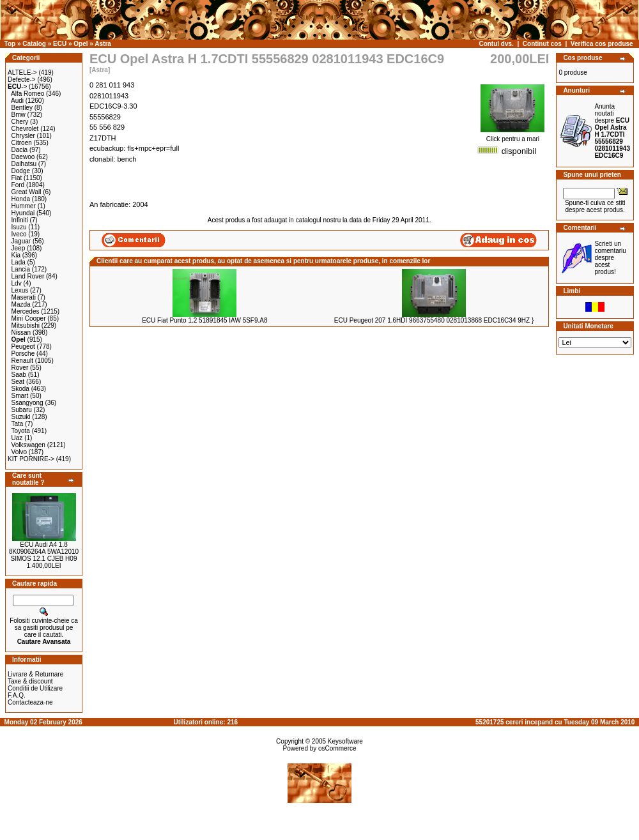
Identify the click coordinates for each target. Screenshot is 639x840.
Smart (20, 396)
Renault (22, 361)
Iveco (19, 234)
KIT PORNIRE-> (31, 459)
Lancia (21, 269)
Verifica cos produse (602, 44)
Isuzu (19, 227)
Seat (18, 382)
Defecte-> (22, 80)
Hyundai (23, 213)
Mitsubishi (26, 325)
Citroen (22, 143)
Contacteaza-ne (30, 702)
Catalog (34, 44)
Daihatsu (24, 164)
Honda (21, 199)
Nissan (21, 332)
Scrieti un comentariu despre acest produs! (610, 258)
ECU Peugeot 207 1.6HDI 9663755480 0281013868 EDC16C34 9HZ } (434, 320)
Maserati (24, 297)
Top (10, 44)
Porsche (23, 354)
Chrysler (23, 136)
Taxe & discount (30, 681)
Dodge (21, 171)
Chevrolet (25, 129)
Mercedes (26, 311)
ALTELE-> (22, 73)
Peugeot (23, 347)
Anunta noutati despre (612, 131)
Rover (20, 368)
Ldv (17, 283)
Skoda (20, 389)
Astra (103, 44)
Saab (19, 375)
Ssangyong (27, 403)
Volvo (19, 452)
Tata (17, 424)
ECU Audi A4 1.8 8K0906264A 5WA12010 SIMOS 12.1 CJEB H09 (44, 552)
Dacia (20, 150)
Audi (17, 101)
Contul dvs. (496, 44)
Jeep (19, 248)
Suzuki (21, 417)
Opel (81, 44)
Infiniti (20, 220)
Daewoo (23, 157)
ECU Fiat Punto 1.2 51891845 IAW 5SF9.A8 (204, 320)
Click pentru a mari (512, 136)
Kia (16, 255)
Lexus (20, 290)
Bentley (22, 108)
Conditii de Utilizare (35, 688)
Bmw (19, 115)
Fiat (17, 178)
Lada (19, 262)
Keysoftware (345, 741)
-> (17, 87)
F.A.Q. (17, 695)
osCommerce (337, 748)
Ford (18, 185)
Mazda (21, 304)
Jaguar (21, 241)
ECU (60, 44)
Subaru (22, 410)
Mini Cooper (29, 318)
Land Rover (28, 276)
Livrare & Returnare (35, 674)
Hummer (24, 206)
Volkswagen (28, 445)
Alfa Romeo (27, 94)
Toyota (20, 431)
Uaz (17, 438)
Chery (20, 122)
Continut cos (542, 44)
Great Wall (27, 192)
